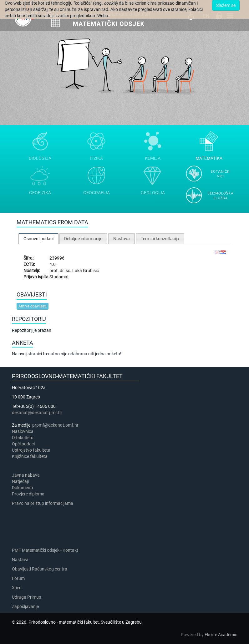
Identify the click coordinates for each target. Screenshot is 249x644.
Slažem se (226, 5)
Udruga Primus (26, 597)
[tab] (38, 238)
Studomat (59, 277)
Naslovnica (23, 431)
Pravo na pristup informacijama (43, 503)
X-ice (17, 588)
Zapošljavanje (25, 606)
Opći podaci (23, 444)
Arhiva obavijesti (33, 306)
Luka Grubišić (86, 271)
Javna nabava (26, 475)
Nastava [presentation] (122, 239)
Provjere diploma (28, 494)
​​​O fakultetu (23, 438)
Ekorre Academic (221, 635)
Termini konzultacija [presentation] (160, 239)
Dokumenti (22, 488)
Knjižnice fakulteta (30, 456)
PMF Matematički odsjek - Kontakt (45, 550)
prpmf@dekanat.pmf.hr (55, 425)
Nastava (20, 560)
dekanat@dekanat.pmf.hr (37, 413)
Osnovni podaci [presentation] (38, 239)
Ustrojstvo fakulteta (31, 450)
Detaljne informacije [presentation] (83, 239)
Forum (18, 578)
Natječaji (20, 481)
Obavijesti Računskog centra (40, 569)
